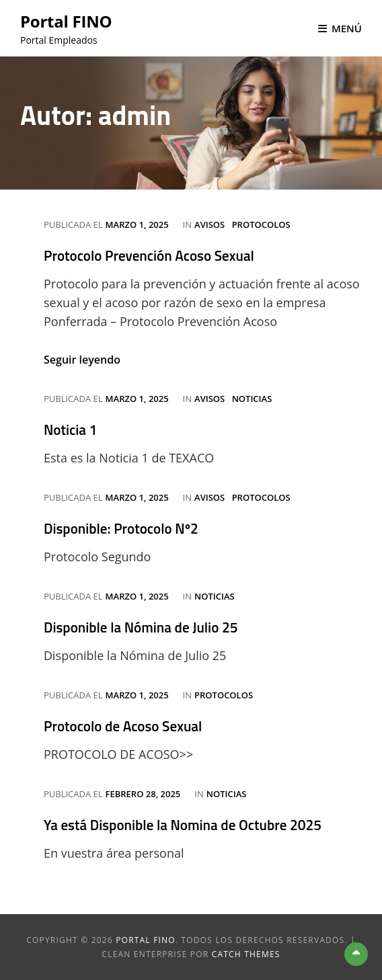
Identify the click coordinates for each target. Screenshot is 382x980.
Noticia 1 (70, 430)
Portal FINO (66, 21)
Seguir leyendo (82, 360)
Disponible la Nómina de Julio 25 (141, 627)
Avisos (209, 224)
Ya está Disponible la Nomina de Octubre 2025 (183, 825)
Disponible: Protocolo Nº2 (121, 528)
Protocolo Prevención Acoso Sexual (149, 255)
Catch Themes (246, 954)
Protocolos (261, 224)
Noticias (252, 399)
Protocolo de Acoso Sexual (123, 726)
